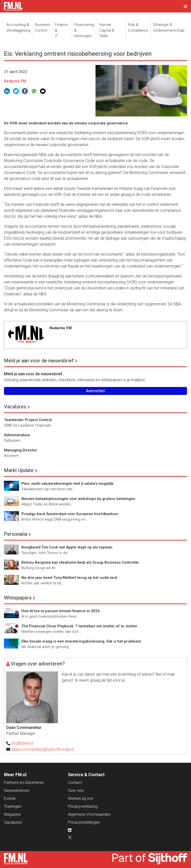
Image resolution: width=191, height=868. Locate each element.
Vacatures (15, 407)
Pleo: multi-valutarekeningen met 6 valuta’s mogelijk (67, 484)
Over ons (76, 790)
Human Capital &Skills (107, 30)
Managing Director (21, 450)
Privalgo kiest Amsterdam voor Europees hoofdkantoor (70, 514)
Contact (75, 783)
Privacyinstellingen (84, 822)
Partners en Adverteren (24, 783)
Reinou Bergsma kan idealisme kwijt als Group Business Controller (80, 562)
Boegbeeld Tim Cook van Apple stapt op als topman (67, 547)
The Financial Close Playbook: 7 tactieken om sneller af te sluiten (79, 626)
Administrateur (17, 435)
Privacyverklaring (83, 806)
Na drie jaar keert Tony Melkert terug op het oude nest (69, 578)
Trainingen (13, 806)
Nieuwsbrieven (17, 790)
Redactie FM (15, 81)
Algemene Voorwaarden (89, 814)
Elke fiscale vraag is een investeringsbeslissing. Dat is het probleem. (82, 641)
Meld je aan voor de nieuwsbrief (39, 361)
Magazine (12, 814)
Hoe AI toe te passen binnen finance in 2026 (61, 611)
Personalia (16, 534)
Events (10, 798)
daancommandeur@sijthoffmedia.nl (42, 749)
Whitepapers (18, 598)
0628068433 (22, 743)
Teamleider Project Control (28, 420)
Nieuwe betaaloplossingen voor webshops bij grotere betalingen (78, 499)
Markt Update (19, 470)
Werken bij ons (81, 798)
